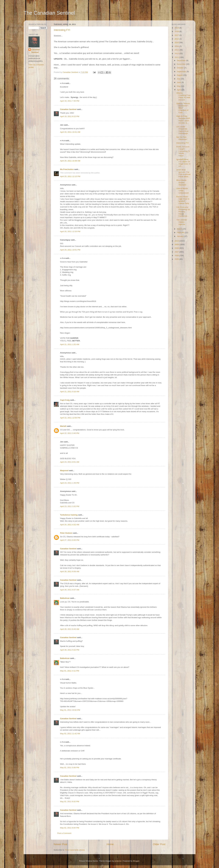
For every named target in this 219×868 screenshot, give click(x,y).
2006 (177, 256)
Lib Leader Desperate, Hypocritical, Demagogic (183, 130)
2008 (177, 248)
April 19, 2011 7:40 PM (70, 101)
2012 (177, 54)
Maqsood (64, 470)
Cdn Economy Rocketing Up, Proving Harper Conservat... (183, 212)
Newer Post (60, 844)
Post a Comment (64, 833)
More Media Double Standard (181, 182)
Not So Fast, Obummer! (182, 138)
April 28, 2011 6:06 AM (70, 571)
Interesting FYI (62, 30)
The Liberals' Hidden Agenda (182, 222)
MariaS (63, 426)
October (180, 68)
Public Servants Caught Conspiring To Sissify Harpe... (183, 151)
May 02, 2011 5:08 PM (70, 767)
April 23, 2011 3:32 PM (70, 506)
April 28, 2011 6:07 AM (70, 590)
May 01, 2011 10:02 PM (70, 710)
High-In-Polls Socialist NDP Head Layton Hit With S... (183, 120)
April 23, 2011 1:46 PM (70, 483)
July (179, 79)
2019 (177, 31)
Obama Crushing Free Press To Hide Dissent (183, 96)
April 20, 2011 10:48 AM (70, 161)
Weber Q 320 (66, 479)
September (182, 71)
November (181, 64)
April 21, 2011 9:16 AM (70, 392)
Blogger (136, 861)
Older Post (159, 844)
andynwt (118, 861)
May (179, 86)
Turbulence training (69, 515)
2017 (177, 35)
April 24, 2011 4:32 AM (70, 525)
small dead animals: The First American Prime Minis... (183, 173)
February (181, 232)
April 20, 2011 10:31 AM (70, 132)
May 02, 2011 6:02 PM (70, 802)
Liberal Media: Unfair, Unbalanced (182, 191)
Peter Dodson (66, 533)
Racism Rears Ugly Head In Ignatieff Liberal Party (183, 200)
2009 (177, 244)
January (180, 236)
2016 (177, 39)
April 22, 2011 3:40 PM (70, 433)
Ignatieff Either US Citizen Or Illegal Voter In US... (183, 163)
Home (110, 844)
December (181, 60)
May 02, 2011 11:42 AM (70, 734)
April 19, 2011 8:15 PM (70, 116)
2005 (177, 259)
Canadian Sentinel (68, 109)
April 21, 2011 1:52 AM (70, 344)
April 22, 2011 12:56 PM (70, 418)
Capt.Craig (65, 400)
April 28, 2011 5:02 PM (70, 650)
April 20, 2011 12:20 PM (70, 232)
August (180, 75)
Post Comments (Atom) (75, 850)
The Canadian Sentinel (49, 13)
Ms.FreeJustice (67, 169)
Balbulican (65, 598)
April (179, 90)
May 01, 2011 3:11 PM (70, 671)
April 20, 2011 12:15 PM (70, 176)
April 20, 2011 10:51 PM (70, 250)
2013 (177, 50)
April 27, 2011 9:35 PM (70, 540)
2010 (177, 241)
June (179, 82)
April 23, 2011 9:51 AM (70, 462)
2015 (177, 42)
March (180, 229)
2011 (177, 57)
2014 (177, 46)
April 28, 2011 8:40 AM (70, 629)
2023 (177, 28)
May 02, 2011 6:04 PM (70, 828)
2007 (177, 252)
